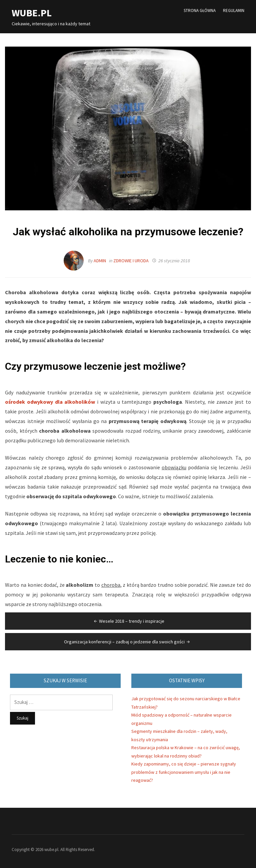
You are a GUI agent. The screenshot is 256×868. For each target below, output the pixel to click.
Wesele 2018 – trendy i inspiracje (128, 621)
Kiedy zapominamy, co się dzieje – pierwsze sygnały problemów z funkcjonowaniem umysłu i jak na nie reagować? (184, 772)
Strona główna (200, 10)
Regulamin (234, 10)
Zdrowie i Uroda (131, 261)
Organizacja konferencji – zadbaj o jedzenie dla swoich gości (127, 642)
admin (100, 261)
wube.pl (32, 13)
